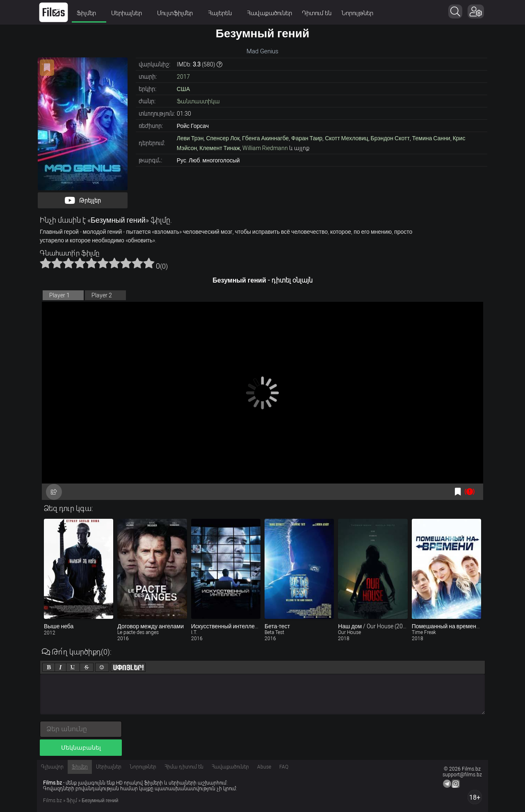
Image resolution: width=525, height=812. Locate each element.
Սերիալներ (129, 13)
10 (149, 263)
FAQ (284, 767)
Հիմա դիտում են (184, 767)
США (183, 89)
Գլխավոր (52, 767)
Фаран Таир (307, 138)
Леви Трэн (190, 138)
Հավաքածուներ (269, 13)
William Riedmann (265, 148)
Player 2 (102, 295)
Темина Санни (431, 138)
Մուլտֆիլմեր (178, 13)
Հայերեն (223, 13)
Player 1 (59, 295)
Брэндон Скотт (390, 138)
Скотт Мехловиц (346, 138)
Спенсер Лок (223, 138)
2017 (183, 77)
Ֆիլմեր (89, 13)
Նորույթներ (357, 13)
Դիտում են (317, 13)
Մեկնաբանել (81, 748)
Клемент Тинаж (220, 148)
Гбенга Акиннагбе (265, 138)
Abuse (264, 767)
